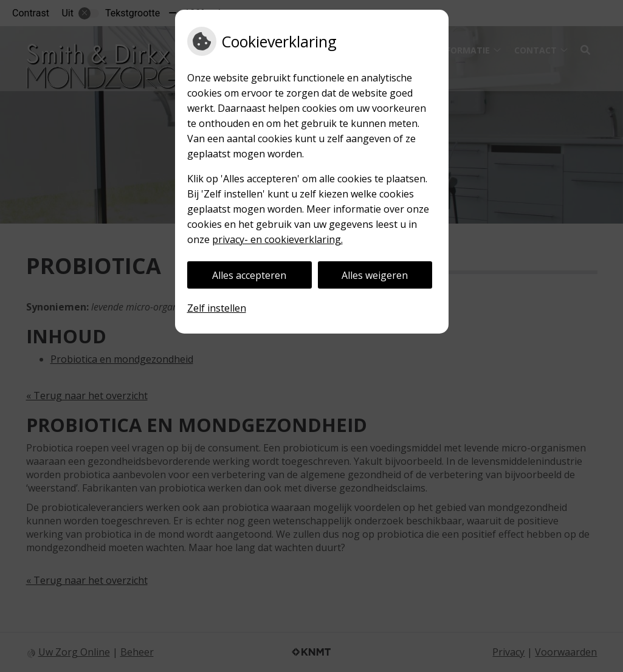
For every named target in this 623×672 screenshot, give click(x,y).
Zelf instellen (217, 308)
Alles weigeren (375, 275)
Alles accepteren (249, 275)
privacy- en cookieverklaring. (277, 239)
